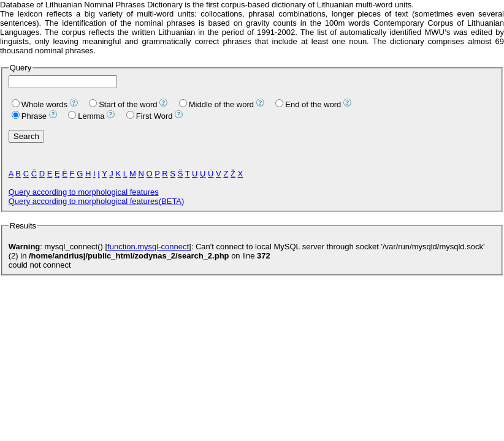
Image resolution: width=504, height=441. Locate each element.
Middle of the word (216, 104)
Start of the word (123, 104)
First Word (150, 116)
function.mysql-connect (148, 247)
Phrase (29, 116)
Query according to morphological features (84, 192)
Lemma (86, 116)
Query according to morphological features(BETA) (97, 201)
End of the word (308, 104)
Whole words (40, 104)
